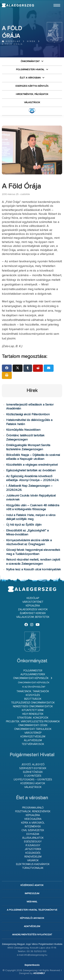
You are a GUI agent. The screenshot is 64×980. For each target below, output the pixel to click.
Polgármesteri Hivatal (30, 70)
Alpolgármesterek (33, 674)
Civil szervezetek (33, 830)
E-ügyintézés (33, 776)
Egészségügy (33, 842)
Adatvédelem (32, 926)
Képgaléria (33, 606)
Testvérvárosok (33, 744)
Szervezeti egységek (33, 768)
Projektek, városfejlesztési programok (33, 722)
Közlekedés (33, 853)
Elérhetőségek (33, 772)
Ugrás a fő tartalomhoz (54, 2)
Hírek (31, 41)
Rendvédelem (33, 857)
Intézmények (33, 827)
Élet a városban (30, 78)
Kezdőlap (11, 41)
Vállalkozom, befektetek (33, 617)
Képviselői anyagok (32, 918)
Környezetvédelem (33, 737)
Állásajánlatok (33, 838)
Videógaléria (33, 819)
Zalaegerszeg (18, 5)
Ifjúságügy (33, 845)
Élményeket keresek (33, 613)
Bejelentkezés (32, 965)
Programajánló (33, 808)
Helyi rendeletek (33, 714)
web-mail (32, 902)
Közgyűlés (33, 695)
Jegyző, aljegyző (33, 765)
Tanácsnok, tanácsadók (33, 691)
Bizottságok (33, 699)
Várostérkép (33, 733)
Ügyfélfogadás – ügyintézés (33, 780)
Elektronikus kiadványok (33, 864)
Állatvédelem (33, 740)
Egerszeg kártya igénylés (32, 86)
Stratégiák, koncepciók (33, 718)
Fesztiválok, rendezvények (33, 811)
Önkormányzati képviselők (31, 678)
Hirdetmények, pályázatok (32, 94)
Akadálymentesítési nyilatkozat (32, 935)
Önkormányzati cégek (33, 725)
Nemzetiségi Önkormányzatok (33, 706)
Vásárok (33, 860)
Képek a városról (33, 823)
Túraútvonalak (33, 868)
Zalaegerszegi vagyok (33, 610)
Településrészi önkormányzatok (33, 703)
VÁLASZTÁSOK (32, 102)
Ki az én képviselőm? (34, 687)
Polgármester (33, 671)
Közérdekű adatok (33, 783)
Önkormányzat (30, 61)
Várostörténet (33, 602)
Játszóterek (33, 849)
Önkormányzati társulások (33, 729)
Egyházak (33, 834)
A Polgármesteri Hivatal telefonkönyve (32, 910)
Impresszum (32, 893)
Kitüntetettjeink (33, 710)
